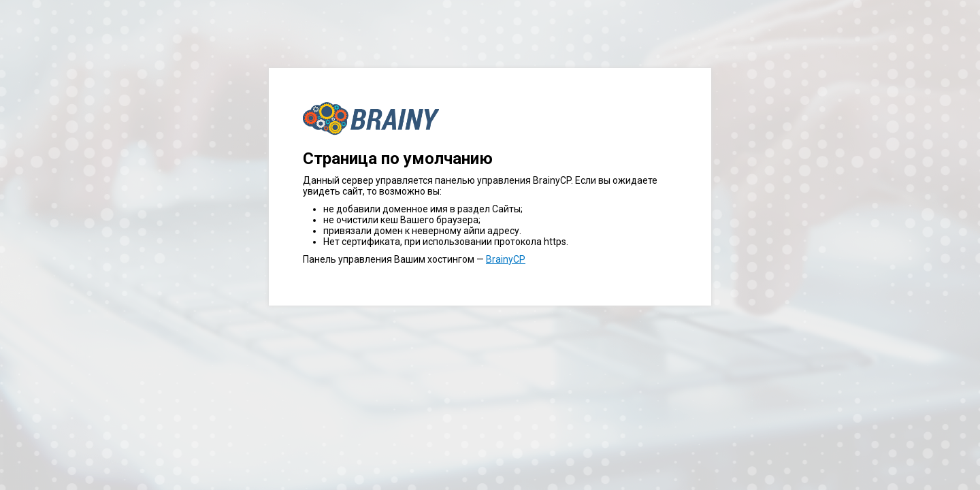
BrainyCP (506, 259)
